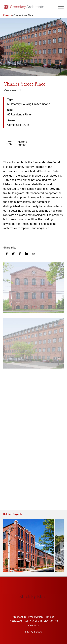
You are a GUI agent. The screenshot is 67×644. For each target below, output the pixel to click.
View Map (33, 626)
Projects (8, 16)
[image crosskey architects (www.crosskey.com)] (34, 285)
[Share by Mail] (33, 254)
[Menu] (59, 7)
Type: (11, 100)
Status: (12, 121)
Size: (10, 110)
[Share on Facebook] (7, 254)
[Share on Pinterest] (20, 254)
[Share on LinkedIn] (27, 254)
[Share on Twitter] (13, 254)
